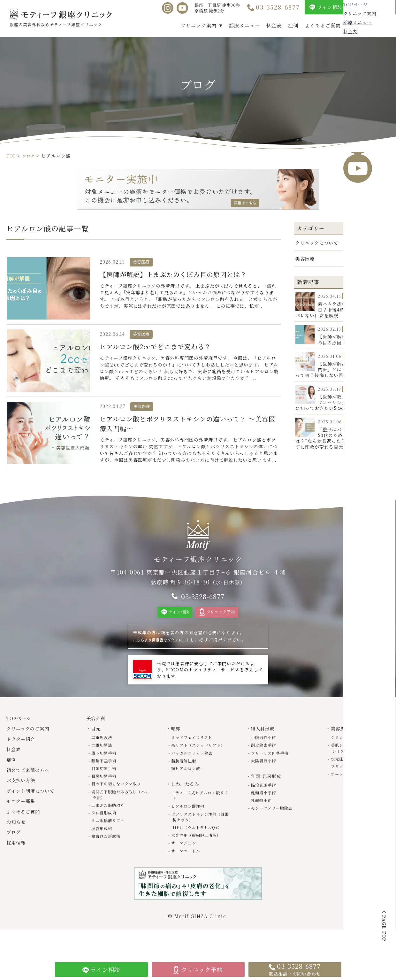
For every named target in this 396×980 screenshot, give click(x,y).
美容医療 (305, 259)
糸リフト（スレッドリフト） (198, 764)
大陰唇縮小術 (266, 776)
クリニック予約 (376, 7)
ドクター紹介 (23, 755)
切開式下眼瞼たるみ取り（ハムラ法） (118, 810)
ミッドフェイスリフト (195, 753)
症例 (293, 25)
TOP (12, 156)
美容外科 (97, 734)
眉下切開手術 (106, 768)
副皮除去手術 (266, 761)
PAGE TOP (384, 928)
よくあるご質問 (323, 25)
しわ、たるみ (187, 805)
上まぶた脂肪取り (111, 821)
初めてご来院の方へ (32, 786)
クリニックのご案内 (31, 744)
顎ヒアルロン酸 (188, 790)
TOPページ (21, 734)
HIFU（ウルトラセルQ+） (201, 849)
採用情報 (380, 25)
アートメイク (346, 790)
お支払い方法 (23, 796)
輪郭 (177, 744)
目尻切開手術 (106, 792)
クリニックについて (318, 243)
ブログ (355, 25)
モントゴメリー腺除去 (275, 823)
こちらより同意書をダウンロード (168, 656)
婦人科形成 (265, 744)
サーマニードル (188, 872)
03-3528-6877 (278, 7)
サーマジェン (186, 864)
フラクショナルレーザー (357, 782)
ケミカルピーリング (352, 753)
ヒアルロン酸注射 (190, 827)
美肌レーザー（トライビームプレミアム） (359, 764)
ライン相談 (330, 7)
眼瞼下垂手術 (106, 776)
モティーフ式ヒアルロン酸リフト (199, 817)
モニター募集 (23, 817)
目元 (97, 744)
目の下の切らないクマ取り (120, 799)
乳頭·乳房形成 (268, 792)
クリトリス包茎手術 (273, 768)
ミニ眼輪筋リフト (111, 836)
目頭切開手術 (106, 784)
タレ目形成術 (106, 828)
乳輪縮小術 (263, 816)
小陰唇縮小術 (266, 753)
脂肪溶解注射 (186, 782)
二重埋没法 (104, 753)
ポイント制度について (34, 806)
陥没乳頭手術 (266, 800)
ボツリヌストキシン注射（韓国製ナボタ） (198, 838)
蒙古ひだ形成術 (108, 851)
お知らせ (18, 837)
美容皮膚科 (344, 744)
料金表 (274, 25)
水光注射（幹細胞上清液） (200, 856)
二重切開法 (104, 761)
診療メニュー (244, 25)
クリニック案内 (199, 25)
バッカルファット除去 (195, 774)
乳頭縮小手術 (266, 808)
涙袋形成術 (104, 844)
